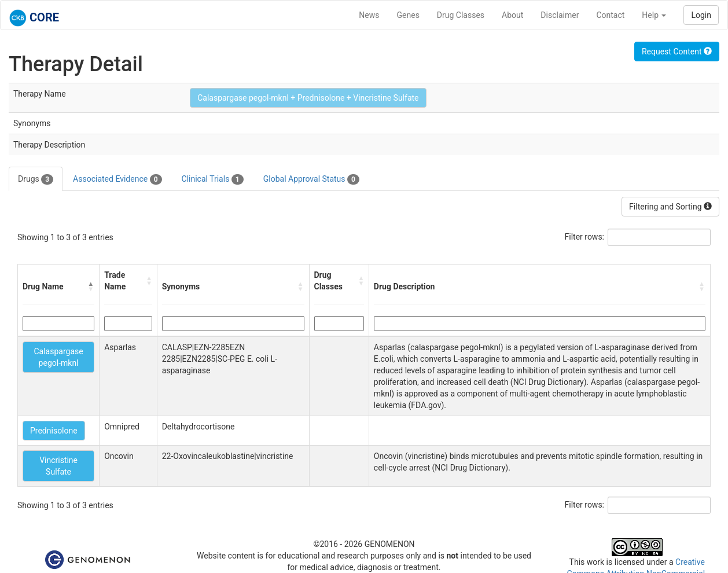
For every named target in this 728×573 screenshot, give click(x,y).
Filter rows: (585, 237)
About (512, 15)
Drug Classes (461, 15)
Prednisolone (54, 431)
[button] (91, 286)
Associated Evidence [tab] (117, 179)
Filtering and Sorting (670, 207)
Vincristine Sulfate (58, 466)
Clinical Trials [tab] (213, 179)
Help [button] (654, 15)
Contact (610, 15)
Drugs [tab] (36, 179)
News (369, 15)
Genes (408, 15)
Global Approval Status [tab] (311, 179)
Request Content (677, 52)
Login (701, 15)
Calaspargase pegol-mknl (58, 357)
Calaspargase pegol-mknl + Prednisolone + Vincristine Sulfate (308, 98)
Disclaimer (560, 15)
